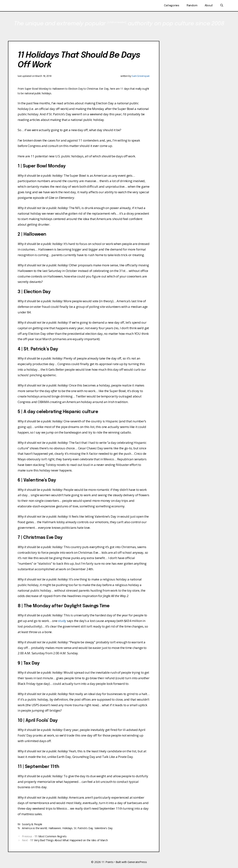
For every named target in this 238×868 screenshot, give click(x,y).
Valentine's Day (103, 828)
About (209, 6)
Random (192, 6)
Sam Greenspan (141, 76)
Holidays (67, 828)
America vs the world (34, 828)
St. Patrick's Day (83, 828)
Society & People (32, 824)
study (62, 621)
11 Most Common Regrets (51, 836)
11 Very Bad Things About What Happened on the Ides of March (69, 840)
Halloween (55, 828)
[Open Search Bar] (222, 6)
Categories (172, 6)
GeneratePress (137, 862)
